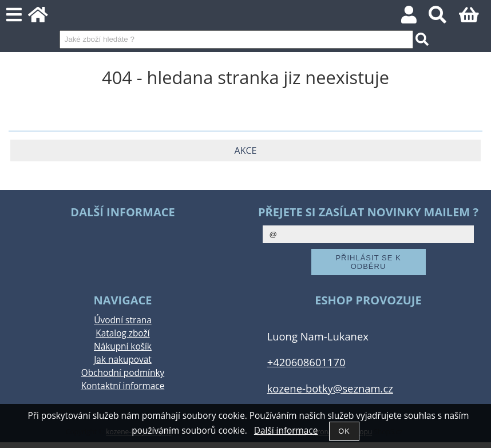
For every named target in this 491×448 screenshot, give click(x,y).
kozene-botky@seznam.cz (330, 388)
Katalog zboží (122, 333)
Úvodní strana (122, 320)
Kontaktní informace (123, 386)
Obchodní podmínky (123, 373)
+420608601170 (306, 362)
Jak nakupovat (122, 360)
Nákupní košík (123, 346)
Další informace (286, 431)
